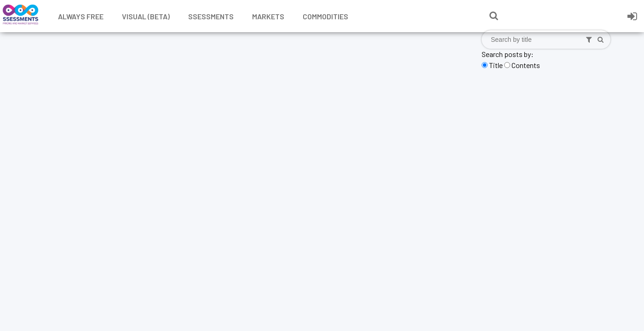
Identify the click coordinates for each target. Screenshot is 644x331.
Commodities (325, 16)
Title (496, 65)
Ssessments (211, 16)
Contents (526, 65)
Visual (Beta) (146, 16)
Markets (268, 16)
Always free (81, 16)
